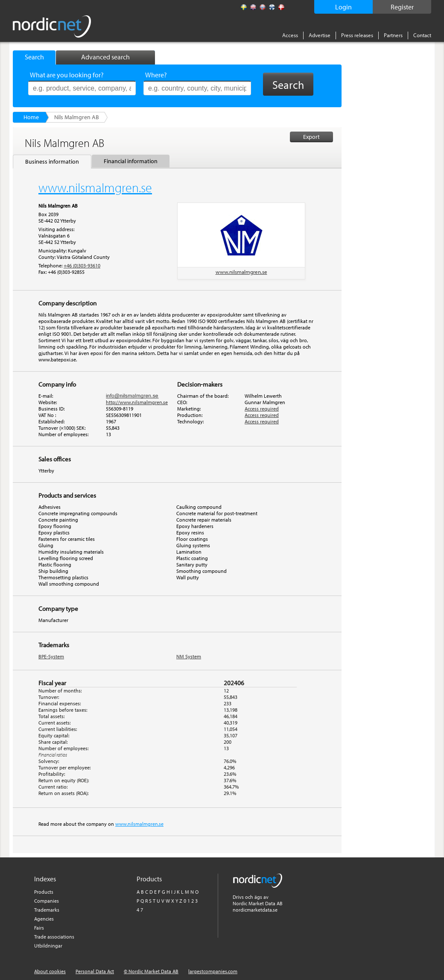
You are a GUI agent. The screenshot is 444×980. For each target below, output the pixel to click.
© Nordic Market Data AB (151, 971)
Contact (422, 35)
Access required (262, 409)
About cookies (50, 971)
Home (31, 117)
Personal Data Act (95, 971)
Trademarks (47, 910)
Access (290, 35)
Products (44, 892)
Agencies (44, 919)
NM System (189, 656)
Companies (47, 901)
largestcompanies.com (213, 971)
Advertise (320, 35)
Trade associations (54, 937)
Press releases (357, 35)
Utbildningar (48, 946)
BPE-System (51, 656)
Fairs (39, 928)
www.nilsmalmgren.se (241, 272)
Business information (52, 161)
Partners (393, 35)
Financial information (131, 161)
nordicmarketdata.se (255, 910)
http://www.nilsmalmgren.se (137, 402)
